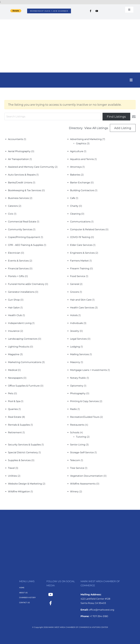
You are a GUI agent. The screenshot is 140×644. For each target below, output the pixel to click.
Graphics (81, 143)
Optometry (77, 386)
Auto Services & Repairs (22, 175)
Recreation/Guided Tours (85, 417)
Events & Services (18, 261)
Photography (78, 393)
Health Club (15, 315)
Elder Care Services (81, 245)
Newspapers (15, 378)
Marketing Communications (25, 362)
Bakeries (75, 175)
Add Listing (123, 128)
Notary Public (78, 378)
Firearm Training (80, 269)
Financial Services (18, 269)
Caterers (13, 206)
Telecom (75, 460)
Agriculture (77, 151)
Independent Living (20, 323)
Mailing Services (80, 354)
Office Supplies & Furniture (24, 386)
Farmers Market (79, 261)
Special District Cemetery (23, 452)
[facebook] (91, 11)
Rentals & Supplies (19, 425)
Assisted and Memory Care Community (31, 167)
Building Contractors (82, 190)
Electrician (14, 253)
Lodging (75, 347)
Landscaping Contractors (23, 339)
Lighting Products (19, 347)
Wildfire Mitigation (19, 492)
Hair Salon (14, 308)
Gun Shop (14, 300)
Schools (75, 432)
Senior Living (78, 445)
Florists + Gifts (16, 276)
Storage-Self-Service (82, 452)
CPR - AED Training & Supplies (26, 245)
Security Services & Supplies (24, 445)
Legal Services (78, 339)
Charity (74, 206)
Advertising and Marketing (86, 139)
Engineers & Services (82, 253)
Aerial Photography (19, 151)
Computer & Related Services (87, 229)
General (75, 284)
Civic (11, 214)
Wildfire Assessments (83, 484)
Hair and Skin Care (81, 300)
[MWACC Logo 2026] (70, 23)
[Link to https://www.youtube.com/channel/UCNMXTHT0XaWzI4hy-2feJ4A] (51, 595)
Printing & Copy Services (84, 401)
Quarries (13, 409)
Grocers (75, 292)
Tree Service (77, 468)
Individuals (76, 323)
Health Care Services (82, 308)
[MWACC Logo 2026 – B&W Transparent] (70, 524)
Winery (74, 492)
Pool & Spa (14, 401)
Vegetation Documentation (86, 476)
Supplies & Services (19, 460)
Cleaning (75, 214)
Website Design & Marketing (25, 484)
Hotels (74, 315)
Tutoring (81, 437)
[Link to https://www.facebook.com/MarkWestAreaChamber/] (51, 603)
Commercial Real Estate (22, 222)
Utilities (12, 476)
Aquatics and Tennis (82, 159)
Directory (76, 128)
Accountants (16, 139)
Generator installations (21, 292)
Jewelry (75, 331)
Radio (73, 409)
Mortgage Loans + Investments (89, 370)
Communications (80, 222)
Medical (13, 370)
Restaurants (77, 425)
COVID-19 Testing (80, 237)
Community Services (20, 229)
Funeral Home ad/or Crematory (26, 284)
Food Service (78, 276)
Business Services (18, 198)
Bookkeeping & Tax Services (25, 190)
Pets (11, 393)
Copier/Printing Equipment (24, 237)
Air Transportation (18, 159)
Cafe (73, 198)
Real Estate (15, 417)
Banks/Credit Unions (20, 183)
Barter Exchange (80, 183)
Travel (11, 468)
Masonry (75, 362)
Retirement (15, 432)
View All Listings (96, 128)
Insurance (14, 331)
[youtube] (97, 11)
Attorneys (76, 167)
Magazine (14, 354)
